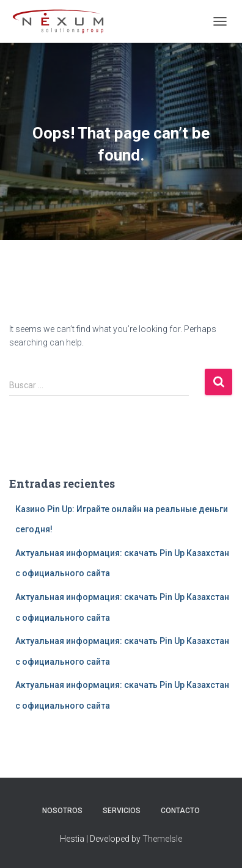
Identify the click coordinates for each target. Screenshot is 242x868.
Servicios (122, 811)
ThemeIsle (162, 839)
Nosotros (62, 811)
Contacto (180, 811)
